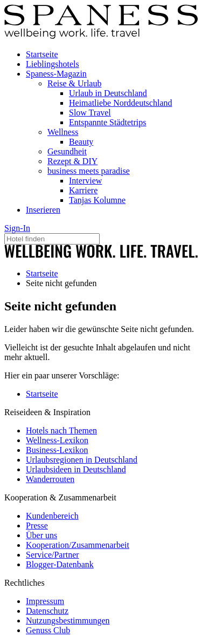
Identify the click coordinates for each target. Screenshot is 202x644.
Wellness (63, 132)
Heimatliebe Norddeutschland (121, 103)
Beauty (81, 142)
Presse (37, 526)
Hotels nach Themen (61, 431)
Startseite (42, 54)
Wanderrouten (50, 479)
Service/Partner (53, 555)
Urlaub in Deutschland (108, 93)
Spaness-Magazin (56, 74)
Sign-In (17, 228)
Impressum (45, 601)
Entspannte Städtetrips (108, 122)
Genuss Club (48, 630)
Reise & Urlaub (74, 83)
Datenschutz (47, 611)
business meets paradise (89, 171)
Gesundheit (67, 151)
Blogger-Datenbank (60, 564)
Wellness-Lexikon (57, 440)
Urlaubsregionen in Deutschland (82, 460)
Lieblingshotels (53, 64)
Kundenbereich (52, 516)
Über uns (41, 535)
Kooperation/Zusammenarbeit (78, 545)
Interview (85, 181)
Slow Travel (90, 113)
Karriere (83, 190)
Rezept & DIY (72, 161)
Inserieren (43, 210)
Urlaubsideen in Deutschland (76, 469)
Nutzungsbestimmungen (68, 621)
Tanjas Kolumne (97, 200)
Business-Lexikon (57, 450)
